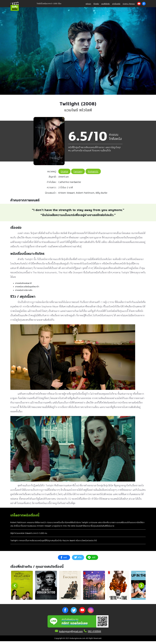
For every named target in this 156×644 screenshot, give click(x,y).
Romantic (93, 171)
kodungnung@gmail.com (71, 634)
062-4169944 (94, 634)
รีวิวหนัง (96, 4)
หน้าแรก (88, 4)
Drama (64, 171)
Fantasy (78, 171)
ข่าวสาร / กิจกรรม (129, 4)
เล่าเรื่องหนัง (116, 4)
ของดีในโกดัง (105, 4)
